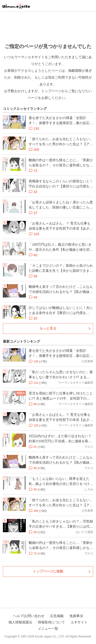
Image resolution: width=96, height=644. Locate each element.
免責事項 (76, 616)
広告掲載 (57, 616)
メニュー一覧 (48, 628)
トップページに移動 (48, 571)
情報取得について (51, 622)
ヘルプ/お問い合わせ (29, 616)
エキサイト (79, 622)
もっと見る (48, 328)
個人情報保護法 (20, 622)
